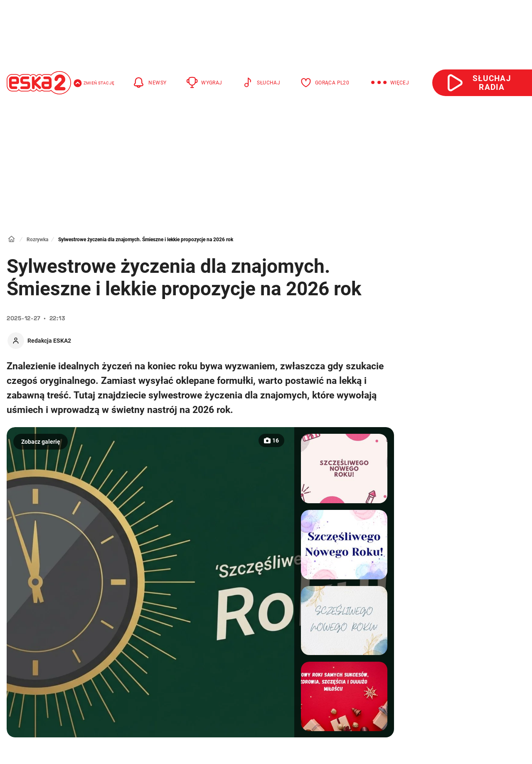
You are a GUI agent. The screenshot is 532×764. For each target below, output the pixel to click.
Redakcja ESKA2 (49, 341)
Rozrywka (37, 240)
